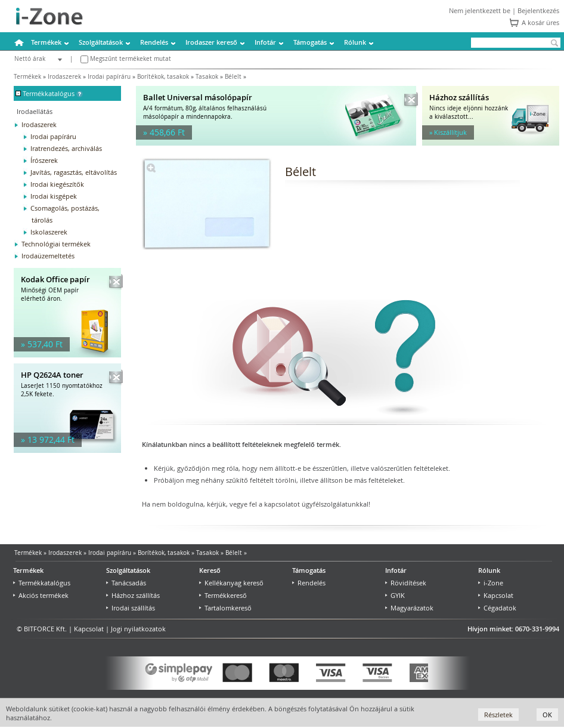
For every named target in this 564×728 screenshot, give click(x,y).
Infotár (265, 42)
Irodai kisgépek (54, 196)
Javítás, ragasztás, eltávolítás (74, 172)
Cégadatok (497, 608)
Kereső (210, 570)
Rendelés (154, 42)
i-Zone (491, 583)
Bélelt (233, 77)
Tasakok (207, 77)
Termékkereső (223, 595)
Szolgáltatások (101, 42)
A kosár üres (540, 22)
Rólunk (355, 42)
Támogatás (310, 42)
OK (547, 715)
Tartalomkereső (225, 608)
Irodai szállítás (131, 608)
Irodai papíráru (109, 77)
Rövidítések (406, 583)
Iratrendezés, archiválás (66, 148)
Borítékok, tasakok (163, 77)
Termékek (46, 42)
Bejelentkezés (538, 10)
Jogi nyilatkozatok (138, 629)
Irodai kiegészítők (57, 184)
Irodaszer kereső (211, 42)
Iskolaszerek (49, 232)
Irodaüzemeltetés (48, 256)
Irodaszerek (64, 77)
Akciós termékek (41, 595)
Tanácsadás (126, 583)
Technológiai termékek (56, 244)
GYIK (395, 595)
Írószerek (44, 160)
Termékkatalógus (42, 583)
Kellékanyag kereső (231, 583)
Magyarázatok (409, 608)
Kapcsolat (496, 595)
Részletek (498, 715)
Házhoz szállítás (133, 595)
